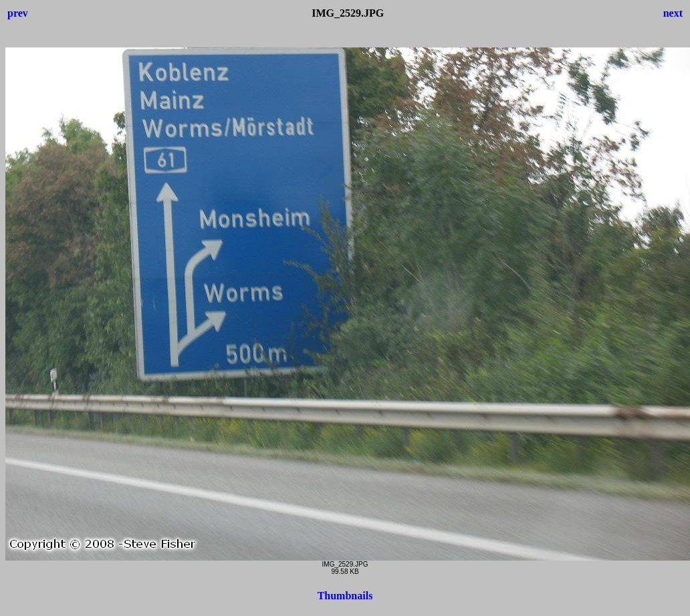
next (673, 13)
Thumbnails (345, 596)
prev (18, 13)
